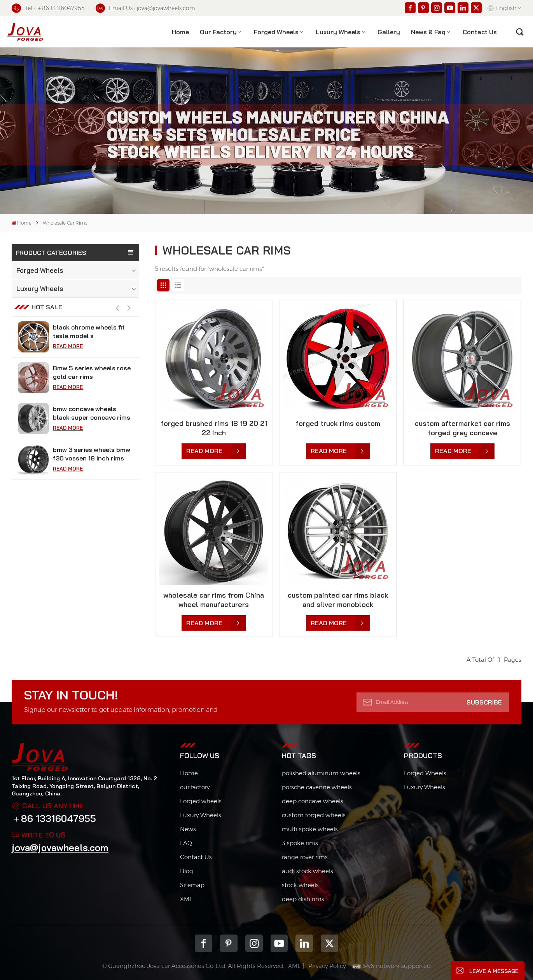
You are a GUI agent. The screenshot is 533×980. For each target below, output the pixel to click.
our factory (195, 787)
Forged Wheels (276, 32)
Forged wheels (201, 801)
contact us (480, 32)
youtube (279, 943)
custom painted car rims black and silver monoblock (338, 600)
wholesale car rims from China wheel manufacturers (214, 600)
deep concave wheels (313, 801)
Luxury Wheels (338, 32)
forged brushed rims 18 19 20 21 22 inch (214, 428)
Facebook (204, 943)
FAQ (186, 843)
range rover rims (305, 857)
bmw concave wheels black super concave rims (92, 425)
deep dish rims (303, 899)
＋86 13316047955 (54, 818)
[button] (129, 321)
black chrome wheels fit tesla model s (89, 344)
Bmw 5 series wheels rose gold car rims (92, 385)
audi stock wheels (308, 871)
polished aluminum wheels (321, 773)
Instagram (254, 943)
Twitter (329, 943)
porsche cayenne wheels (317, 787)
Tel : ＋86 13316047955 (48, 8)
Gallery (389, 32)
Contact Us (196, 857)
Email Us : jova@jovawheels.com (145, 8)
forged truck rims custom (338, 423)
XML (186, 899)
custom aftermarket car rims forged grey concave (462, 428)
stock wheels (300, 885)
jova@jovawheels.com (60, 847)
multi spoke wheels (310, 829)
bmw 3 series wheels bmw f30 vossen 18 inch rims (92, 466)
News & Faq (428, 32)
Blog (187, 871)
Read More (68, 359)
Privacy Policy (327, 966)
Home (180, 32)
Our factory (218, 32)
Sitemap (192, 885)
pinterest (229, 943)
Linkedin (304, 943)
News (188, 829)
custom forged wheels (314, 815)
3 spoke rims (300, 843)
